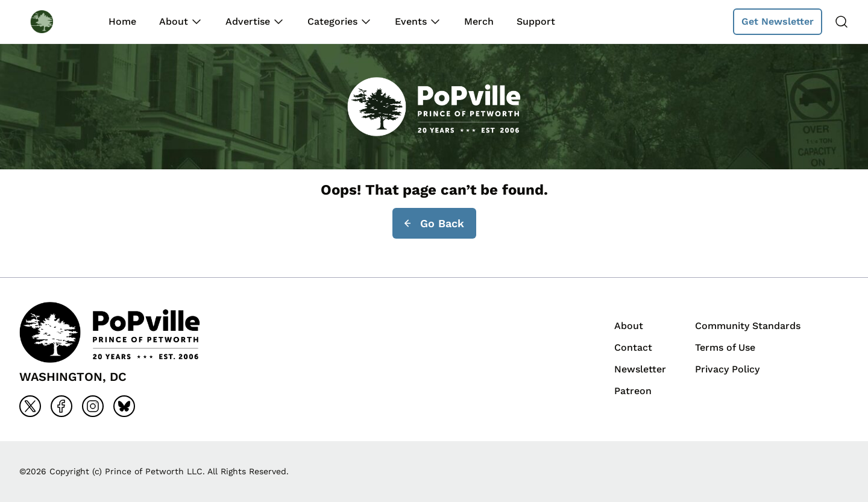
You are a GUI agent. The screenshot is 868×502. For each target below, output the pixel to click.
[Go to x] (30, 406)
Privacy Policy (727, 369)
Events (411, 21)
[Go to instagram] (93, 406)
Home (122, 21)
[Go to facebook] (61, 406)
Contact (633, 347)
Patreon (633, 391)
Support (536, 21)
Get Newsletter (778, 21)
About (174, 21)
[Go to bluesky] (124, 406)
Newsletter (640, 369)
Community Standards (748, 326)
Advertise (248, 21)
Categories (332, 21)
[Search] (841, 22)
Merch (479, 21)
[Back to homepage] (53, 21)
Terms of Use (725, 347)
